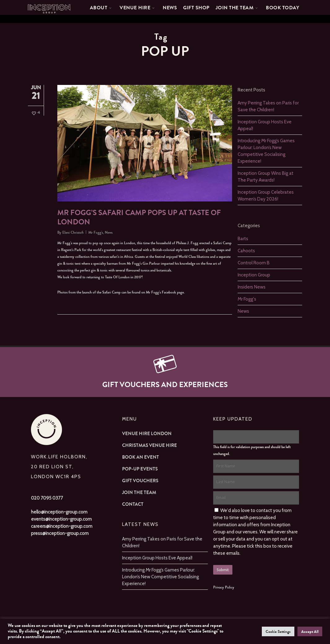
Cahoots (246, 251)
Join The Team (139, 492)
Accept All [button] (310, 631)
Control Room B (254, 263)
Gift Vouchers (140, 481)
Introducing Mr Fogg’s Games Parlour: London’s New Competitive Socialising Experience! (161, 577)
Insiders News (252, 287)
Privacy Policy (224, 587)
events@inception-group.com (61, 519)
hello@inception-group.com (59, 512)
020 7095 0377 (47, 498)
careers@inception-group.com (62, 526)
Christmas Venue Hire (150, 445)
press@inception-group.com (60, 533)
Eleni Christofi (73, 232)
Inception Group (254, 275)
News (109, 232)
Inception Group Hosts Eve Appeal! (157, 558)
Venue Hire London (147, 434)
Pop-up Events (140, 469)
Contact (133, 504)
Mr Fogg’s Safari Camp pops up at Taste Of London (139, 217)
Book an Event (141, 457)
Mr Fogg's (96, 232)
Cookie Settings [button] (278, 631)
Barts (243, 239)
